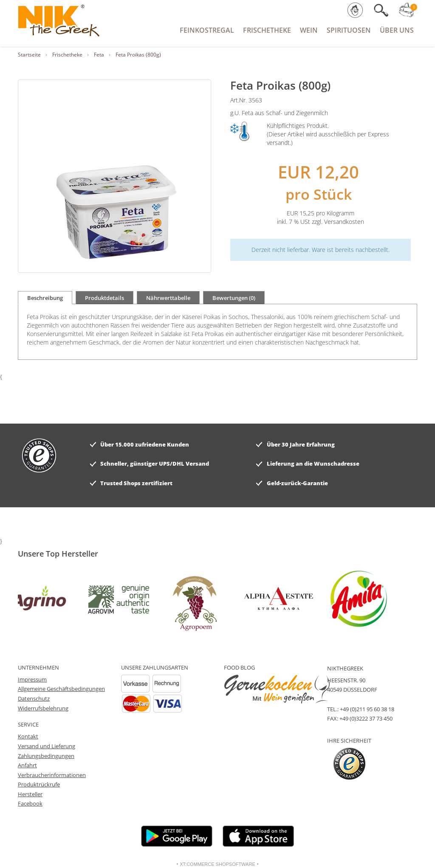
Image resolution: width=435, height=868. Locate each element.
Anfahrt (27, 765)
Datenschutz (34, 698)
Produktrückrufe (39, 784)
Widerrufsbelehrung (43, 708)
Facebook (30, 803)
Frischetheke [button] (267, 30)
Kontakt (28, 736)
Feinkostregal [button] (207, 30)
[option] (42, 599)
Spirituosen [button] (349, 30)
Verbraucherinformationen (52, 775)
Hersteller (30, 794)
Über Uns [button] (397, 30)
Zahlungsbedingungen (46, 756)
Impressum (32, 679)
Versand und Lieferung (47, 746)
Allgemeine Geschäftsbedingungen (61, 689)
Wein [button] (309, 30)
